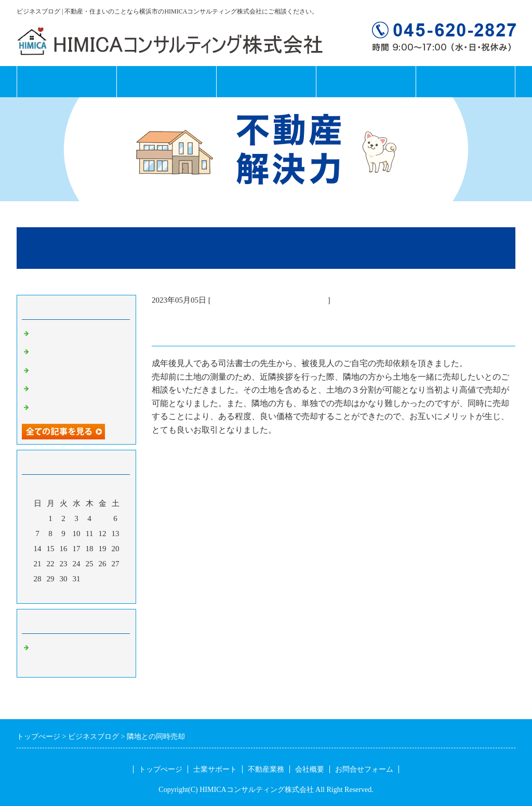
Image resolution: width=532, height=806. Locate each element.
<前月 (57, 593)
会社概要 (366, 82)
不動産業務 (266, 82)
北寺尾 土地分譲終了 (71, 334)
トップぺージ (161, 769)
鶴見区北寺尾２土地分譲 (75, 352)
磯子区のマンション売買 (75, 371)
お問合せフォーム (465, 82)
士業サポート (166, 82)
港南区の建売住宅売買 (71, 389)
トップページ (66, 82)
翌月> (96, 593)
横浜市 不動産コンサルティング (269, 300)
